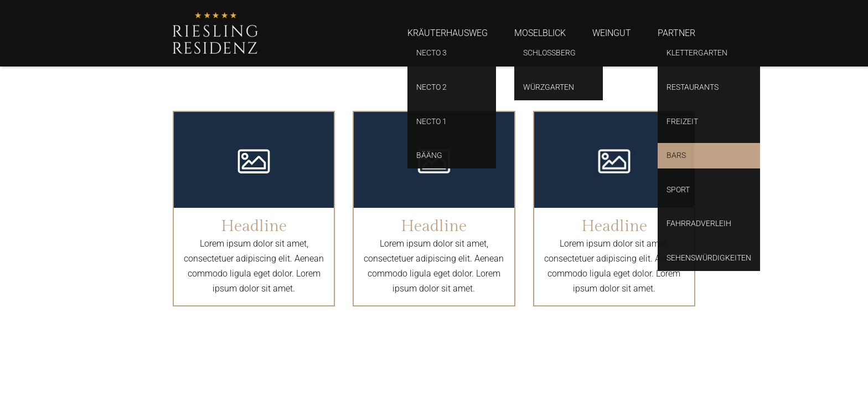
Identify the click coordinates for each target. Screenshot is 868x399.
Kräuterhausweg (448, 33)
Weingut (612, 33)
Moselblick (540, 33)
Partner (676, 33)
